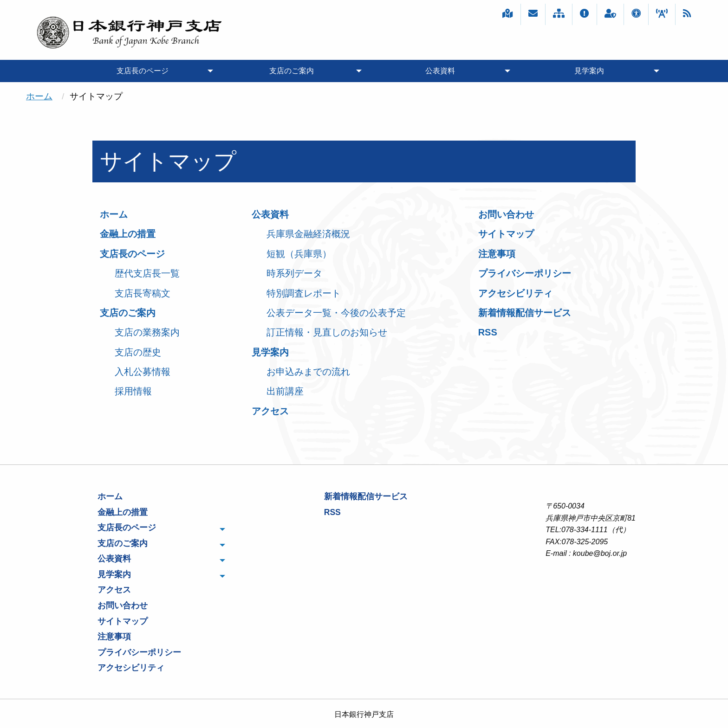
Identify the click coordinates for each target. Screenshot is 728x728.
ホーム (39, 96)
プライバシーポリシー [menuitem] (139, 652)
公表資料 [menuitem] (440, 71)
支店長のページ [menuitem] (143, 71)
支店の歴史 (138, 352)
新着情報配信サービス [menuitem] (366, 496)
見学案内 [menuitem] (589, 71)
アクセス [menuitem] (114, 590)
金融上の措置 (128, 234)
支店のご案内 (128, 313)
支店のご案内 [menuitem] (292, 71)
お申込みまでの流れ (308, 372)
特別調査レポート (304, 293)
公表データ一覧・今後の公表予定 (336, 313)
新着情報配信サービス (525, 313)
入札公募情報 (143, 372)
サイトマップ (506, 234)
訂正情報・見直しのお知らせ (327, 332)
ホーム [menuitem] (110, 496)
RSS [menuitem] (332, 512)
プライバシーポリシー (525, 273)
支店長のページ (132, 254)
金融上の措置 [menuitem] (123, 512)
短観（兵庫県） (299, 254)
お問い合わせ (506, 214)
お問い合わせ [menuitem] (123, 606)
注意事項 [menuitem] (114, 637)
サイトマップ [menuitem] (123, 621)
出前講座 (285, 391)
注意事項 (497, 254)
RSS (488, 332)
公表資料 (270, 214)
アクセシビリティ (515, 293)
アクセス (270, 411)
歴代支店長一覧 (147, 273)
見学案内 (270, 352)
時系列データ (294, 273)
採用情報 (133, 391)
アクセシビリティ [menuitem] (131, 668)
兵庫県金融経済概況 (308, 234)
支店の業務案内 (147, 332)
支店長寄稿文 (143, 293)
